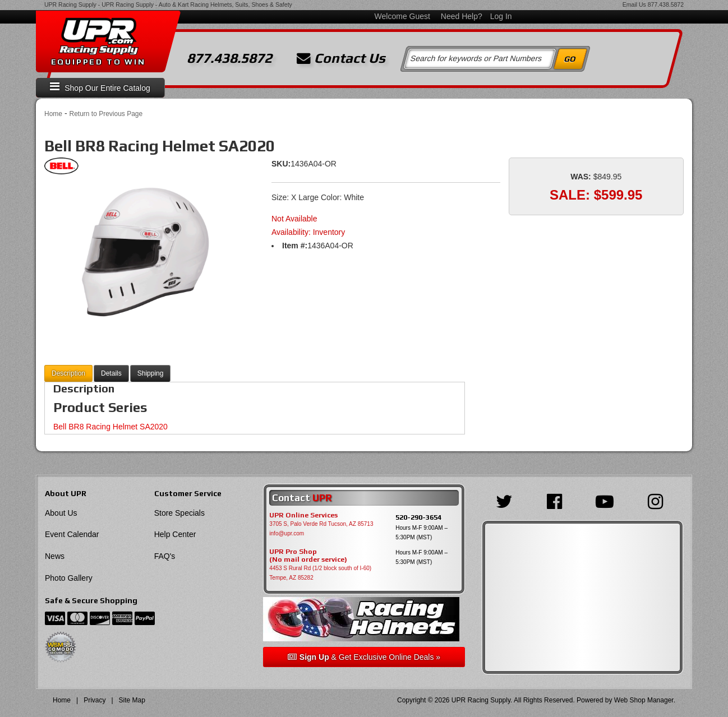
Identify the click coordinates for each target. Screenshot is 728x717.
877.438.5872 (666, 4)
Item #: (295, 246)
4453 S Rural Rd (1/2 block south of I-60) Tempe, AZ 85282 (320, 573)
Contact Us (341, 58)
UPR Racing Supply (70, 4)
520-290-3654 (418, 517)
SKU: (281, 164)
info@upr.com (287, 533)
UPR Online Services (303, 515)
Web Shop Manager (644, 700)
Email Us (634, 4)
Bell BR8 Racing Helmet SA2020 (110, 427)
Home (53, 114)
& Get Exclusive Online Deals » (364, 657)
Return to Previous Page (106, 114)
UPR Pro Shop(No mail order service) (308, 556)
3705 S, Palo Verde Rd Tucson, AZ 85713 (321, 524)
